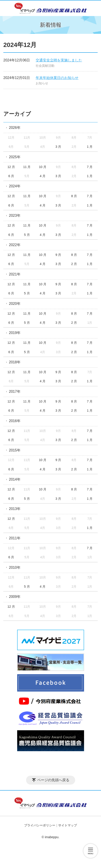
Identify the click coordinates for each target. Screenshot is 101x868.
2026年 (15, 128)
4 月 (43, 176)
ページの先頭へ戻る (53, 780)
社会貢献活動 (45, 66)
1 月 (90, 147)
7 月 (90, 167)
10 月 (42, 167)
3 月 (58, 147)
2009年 (15, 597)
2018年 (15, 362)
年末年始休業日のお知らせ (57, 78)
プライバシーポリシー (40, 825)
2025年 (15, 157)
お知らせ (42, 83)
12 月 (11, 167)
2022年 (15, 245)
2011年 (15, 538)
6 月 (11, 176)
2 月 (74, 264)
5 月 (27, 235)
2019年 (15, 333)
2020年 (15, 304)
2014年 (15, 479)
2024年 (15, 186)
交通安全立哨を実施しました (59, 60)
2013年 (15, 509)
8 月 (74, 196)
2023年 (15, 215)
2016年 (15, 421)
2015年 (15, 450)
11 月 (27, 167)
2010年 (15, 568)
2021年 (15, 274)
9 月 (58, 255)
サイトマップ (68, 825)
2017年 (15, 392)
